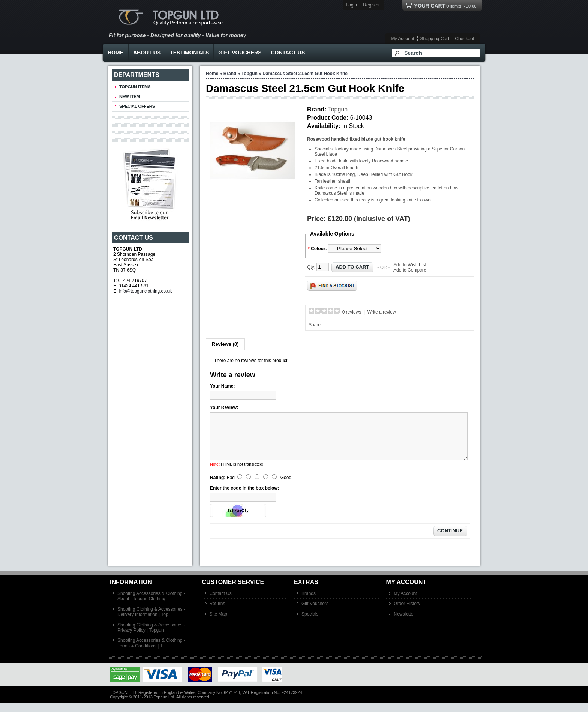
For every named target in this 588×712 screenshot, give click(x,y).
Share (315, 325)
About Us (147, 53)
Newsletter (404, 623)
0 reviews (352, 312)
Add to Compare (410, 270)
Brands (309, 602)
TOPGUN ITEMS (135, 87)
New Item (130, 96)
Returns (217, 613)
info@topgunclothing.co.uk (145, 291)
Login (352, 5)
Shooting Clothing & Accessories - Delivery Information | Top (151, 621)
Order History (407, 613)
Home (115, 53)
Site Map (218, 623)
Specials (310, 623)
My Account (403, 39)
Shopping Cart (435, 39)
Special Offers (137, 106)
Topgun (250, 74)
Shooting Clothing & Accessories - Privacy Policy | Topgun (151, 637)
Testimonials (189, 53)
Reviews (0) (225, 344)
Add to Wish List (410, 265)
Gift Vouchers (240, 53)
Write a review (382, 312)
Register (371, 5)
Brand (230, 74)
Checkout (464, 39)
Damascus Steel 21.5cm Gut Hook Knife (305, 74)
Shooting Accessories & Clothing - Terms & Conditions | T (151, 652)
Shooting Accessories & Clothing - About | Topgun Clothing (151, 605)
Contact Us (288, 53)
